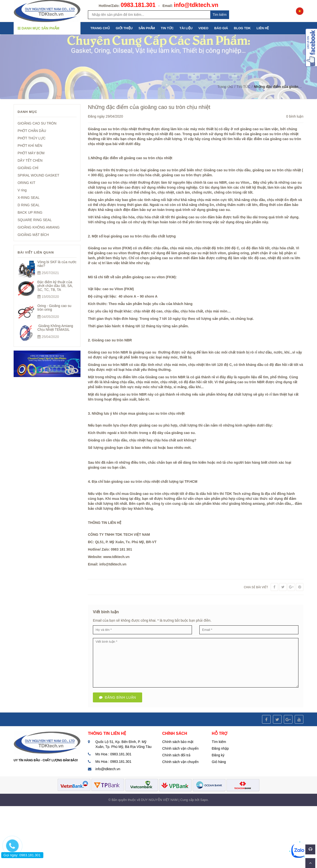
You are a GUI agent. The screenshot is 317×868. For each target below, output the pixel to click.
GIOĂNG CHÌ (28, 168)
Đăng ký (218, 755)
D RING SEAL (29, 205)
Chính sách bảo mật (178, 742)
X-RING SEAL (29, 198)
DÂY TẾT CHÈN (30, 160)
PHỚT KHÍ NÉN (30, 146)
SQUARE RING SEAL (35, 220)
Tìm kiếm (219, 742)
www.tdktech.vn (116, 557)
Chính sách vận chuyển (180, 748)
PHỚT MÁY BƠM (31, 153)
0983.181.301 (138, 5)
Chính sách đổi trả (176, 755)
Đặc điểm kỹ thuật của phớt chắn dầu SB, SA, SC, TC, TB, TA (55, 286)
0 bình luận (295, 116)
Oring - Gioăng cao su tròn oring (54, 308)
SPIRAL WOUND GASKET (38, 175)
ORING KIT (26, 183)
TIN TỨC (167, 28)
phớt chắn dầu (279, 504)
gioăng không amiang (247, 504)
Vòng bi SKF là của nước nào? (57, 264)
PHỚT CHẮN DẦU (32, 131)
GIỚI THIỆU (124, 28)
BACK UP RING (30, 212)
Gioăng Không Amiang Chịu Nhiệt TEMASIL (55, 328)
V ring (22, 190)
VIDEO (203, 28)
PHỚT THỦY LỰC (32, 138)
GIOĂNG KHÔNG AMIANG (39, 227)
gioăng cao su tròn (240, 382)
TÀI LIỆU (186, 28)
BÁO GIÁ (221, 28)
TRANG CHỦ (100, 28)
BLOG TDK (242, 28)
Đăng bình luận (118, 697)
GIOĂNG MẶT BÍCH (33, 235)
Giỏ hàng (219, 762)
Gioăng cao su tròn (104, 129)
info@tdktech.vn (196, 5)
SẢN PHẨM (147, 28)
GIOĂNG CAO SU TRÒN (37, 123)
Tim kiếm (220, 15)
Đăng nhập (220, 748)
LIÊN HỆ (263, 28)
